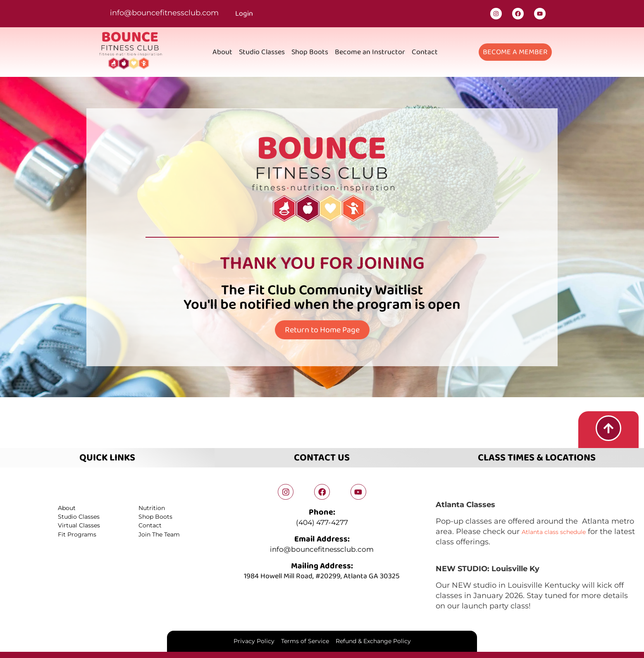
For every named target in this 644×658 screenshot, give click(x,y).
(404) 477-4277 (322, 522)
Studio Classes (262, 52)
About (222, 52)
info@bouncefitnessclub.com (164, 13)
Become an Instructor (370, 52)
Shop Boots (310, 52)
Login (244, 14)
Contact (425, 52)
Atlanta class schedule (563, 530)
